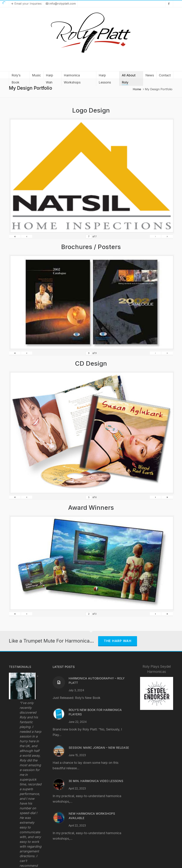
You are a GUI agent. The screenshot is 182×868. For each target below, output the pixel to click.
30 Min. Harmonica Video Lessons (96, 781)
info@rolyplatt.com (61, 4)
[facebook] (169, 4)
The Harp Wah (118, 641)
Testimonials (20, 667)
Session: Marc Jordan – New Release (99, 748)
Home (137, 89)
